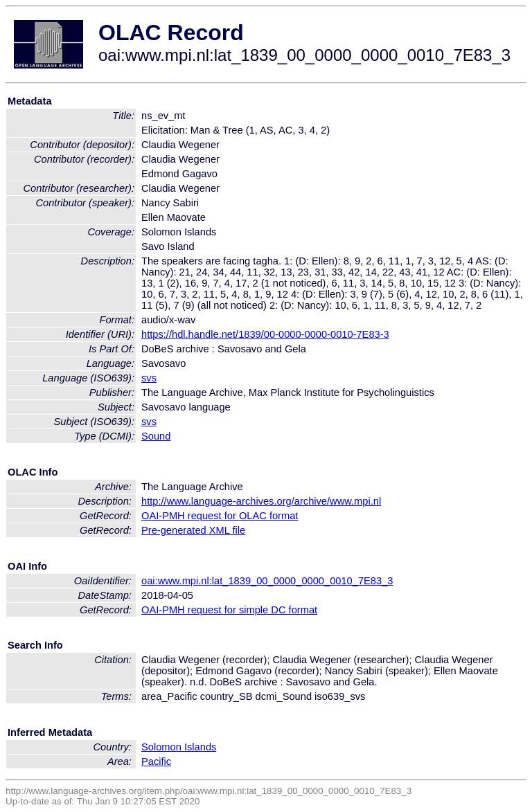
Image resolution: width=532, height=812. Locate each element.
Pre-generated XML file (193, 530)
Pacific (156, 761)
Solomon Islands (179, 747)
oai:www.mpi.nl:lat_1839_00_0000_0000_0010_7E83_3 (267, 581)
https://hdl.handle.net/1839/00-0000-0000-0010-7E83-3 (265, 334)
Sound (156, 436)
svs (149, 378)
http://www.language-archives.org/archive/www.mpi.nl (261, 501)
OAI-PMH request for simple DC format (229, 610)
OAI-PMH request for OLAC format (220, 516)
